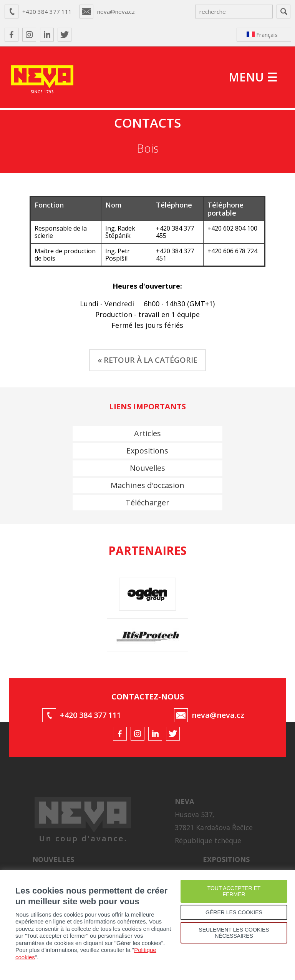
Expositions (147, 451)
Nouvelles (147, 468)
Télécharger (147, 502)
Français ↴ (262, 36)
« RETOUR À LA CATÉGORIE (147, 360)
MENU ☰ (253, 77)
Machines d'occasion (147, 485)
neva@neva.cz (116, 12)
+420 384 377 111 (47, 12)
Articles (147, 433)
